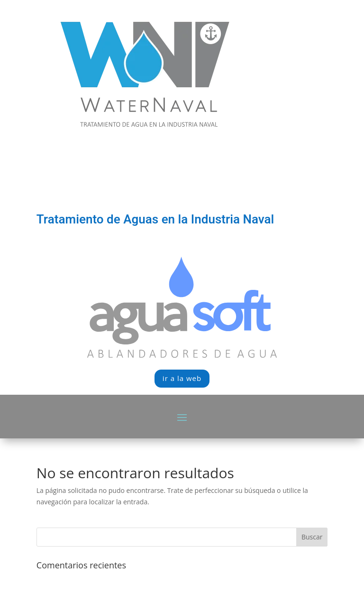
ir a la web (182, 378)
